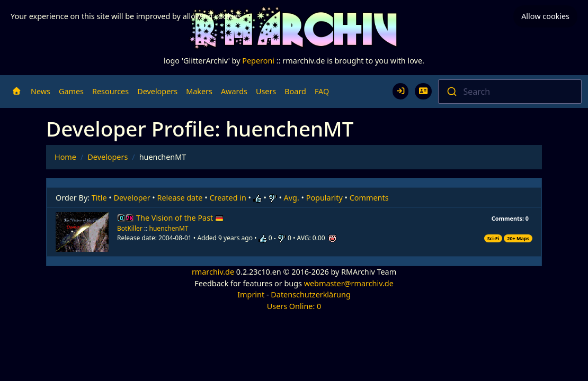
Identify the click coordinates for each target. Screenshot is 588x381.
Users (266, 91)
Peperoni (258, 61)
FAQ (322, 91)
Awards (234, 91)
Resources (110, 91)
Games (71, 91)
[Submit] (451, 92)
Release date (180, 198)
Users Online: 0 (294, 306)
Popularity (324, 198)
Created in (228, 198)
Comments (369, 198)
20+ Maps (518, 238)
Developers (157, 91)
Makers (199, 91)
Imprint (251, 294)
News (41, 91)
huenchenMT (169, 228)
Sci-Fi (493, 238)
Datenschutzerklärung (310, 294)
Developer (132, 198)
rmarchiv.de (213, 272)
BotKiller (130, 228)
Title (99, 198)
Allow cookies (545, 16)
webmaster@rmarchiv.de (349, 283)
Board (295, 91)
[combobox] (510, 92)
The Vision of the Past (180, 218)
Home (65, 157)
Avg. (292, 198)
